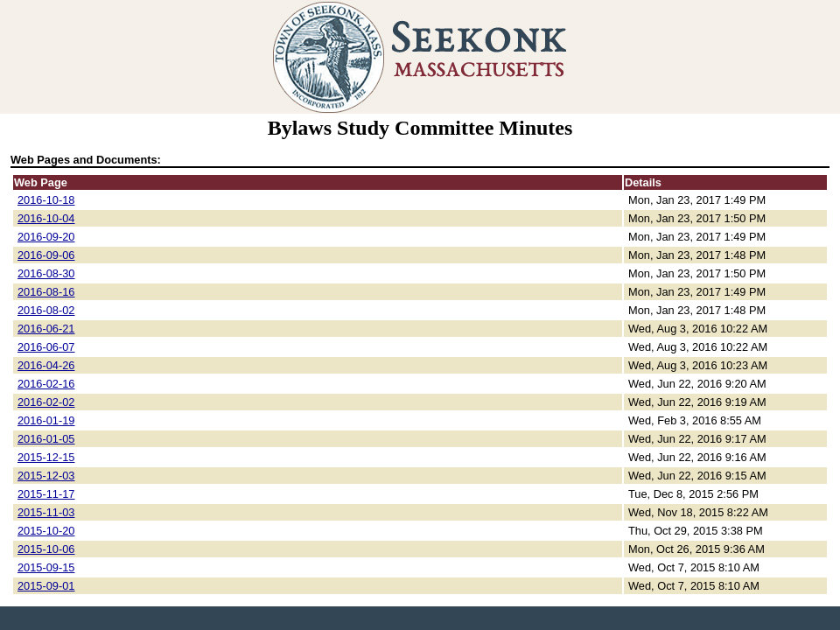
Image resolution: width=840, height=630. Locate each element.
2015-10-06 (46, 549)
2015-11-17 (46, 494)
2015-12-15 (46, 457)
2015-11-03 (46, 512)
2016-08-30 (46, 273)
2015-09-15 (46, 567)
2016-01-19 (46, 420)
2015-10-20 (46, 531)
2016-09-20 (46, 237)
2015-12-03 (46, 476)
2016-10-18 (46, 200)
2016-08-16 (46, 292)
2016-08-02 (46, 310)
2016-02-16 (46, 384)
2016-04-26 (46, 365)
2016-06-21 (46, 329)
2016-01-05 (46, 439)
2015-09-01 (46, 586)
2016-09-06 (46, 255)
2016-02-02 (46, 402)
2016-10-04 (46, 218)
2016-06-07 (46, 347)
